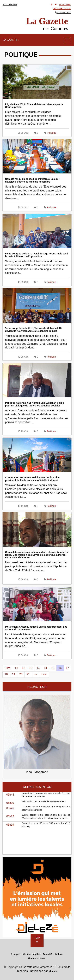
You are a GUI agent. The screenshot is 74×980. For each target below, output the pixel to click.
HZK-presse (10, 5)
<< (16, 668)
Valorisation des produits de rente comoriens (44, 801)
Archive (59, 954)
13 (38, 668)
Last (44, 674)
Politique (52, 133)
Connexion (63, 12)
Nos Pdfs (65, 5)
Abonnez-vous (62, 8)
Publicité (47, 954)
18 (6, 674)
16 (60, 668)
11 (23, 668)
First (7, 668)
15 (53, 668)
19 (14, 674)
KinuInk (53, 971)
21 (28, 674)
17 (67, 668)
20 (21, 674)
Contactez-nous (37, 958)
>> (36, 674)
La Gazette (11, 40)
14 (45, 668)
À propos (15, 954)
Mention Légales (32, 954)
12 (31, 668)
